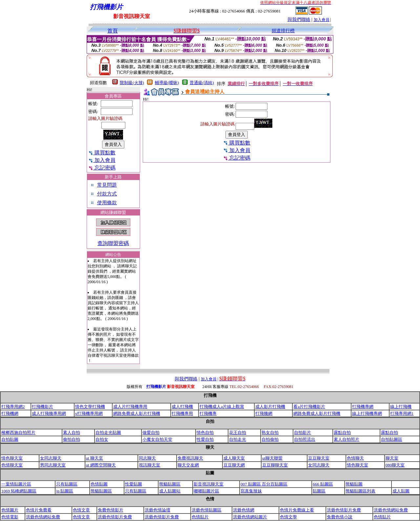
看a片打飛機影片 (309, 407)
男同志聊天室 (53, 465)
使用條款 (107, 203)
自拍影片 (303, 432)
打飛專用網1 (402, 413)
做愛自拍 (151, 432)
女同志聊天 (51, 458)
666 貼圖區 (323, 484)
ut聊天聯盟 (272, 458)
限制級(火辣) (132, 83)
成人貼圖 (401, 491)
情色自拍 (205, 432)
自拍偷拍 (270, 439)
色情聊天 (355, 458)
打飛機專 (208, 413)
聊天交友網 (188, 465)
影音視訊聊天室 (209, 484)
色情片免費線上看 (297, 510)
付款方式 (107, 194)
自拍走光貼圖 (108, 432)
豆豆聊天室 (319, 458)
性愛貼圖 (134, 484)
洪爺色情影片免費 (344, 510)
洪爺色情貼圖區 (207, 510)
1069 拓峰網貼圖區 (19, 491)
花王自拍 (238, 432)
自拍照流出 (305, 439)
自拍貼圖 (10, 439)
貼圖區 (319, 491)
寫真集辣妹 (251, 491)
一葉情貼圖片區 (16, 484)
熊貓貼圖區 (170, 484)
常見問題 (107, 185)
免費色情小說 (340, 517)
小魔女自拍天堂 (157, 439)
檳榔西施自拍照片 (18, 432)
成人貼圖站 (170, 491)
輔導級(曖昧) (167, 83)
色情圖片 (10, 510)
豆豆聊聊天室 (275, 465)
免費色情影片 (111, 510)
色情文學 (288, 517)
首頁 (113, 31)
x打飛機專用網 (89, 413)
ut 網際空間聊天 (101, 465)
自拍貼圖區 (392, 439)
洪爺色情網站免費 (391, 510)
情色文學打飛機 (90, 407)
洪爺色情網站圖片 (250, 517)
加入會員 (322, 20)
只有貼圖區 (67, 484)
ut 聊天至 (94, 458)
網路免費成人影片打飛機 (137, 413)
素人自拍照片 (346, 439)
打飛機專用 (182, 413)
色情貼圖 (99, 484)
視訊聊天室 (149, 465)
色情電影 (10, 517)
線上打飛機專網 (367, 413)
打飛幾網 (264, 413)
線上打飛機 (401, 407)
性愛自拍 (205, 439)
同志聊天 (147, 458)
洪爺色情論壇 (157, 510)
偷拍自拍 (72, 439)
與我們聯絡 (299, 20)
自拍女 (102, 439)
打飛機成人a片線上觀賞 (222, 407)
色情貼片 (200, 517)
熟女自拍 (270, 432)
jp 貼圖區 (65, 491)
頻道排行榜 (283, 31)
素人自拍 (72, 432)
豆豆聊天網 (234, 465)
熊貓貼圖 (354, 484)
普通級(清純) (202, 83)
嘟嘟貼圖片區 (206, 491)
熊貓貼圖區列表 (360, 491)
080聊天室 (395, 465)
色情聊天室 (12, 465)
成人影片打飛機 (270, 407)
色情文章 (81, 510)
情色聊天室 (12, 458)
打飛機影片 (42, 407)
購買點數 (102, 153)
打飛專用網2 (13, 407)
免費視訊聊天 (190, 458)
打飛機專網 (363, 407)
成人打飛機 (182, 407)
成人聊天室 (234, 458)
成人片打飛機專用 (130, 407)
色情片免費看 (39, 510)
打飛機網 (10, 413)
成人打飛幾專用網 (49, 413)
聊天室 (392, 458)
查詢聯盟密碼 (113, 243)
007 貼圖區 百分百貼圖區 (264, 484)
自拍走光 (238, 439)
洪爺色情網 (244, 510)
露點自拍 (342, 432)
